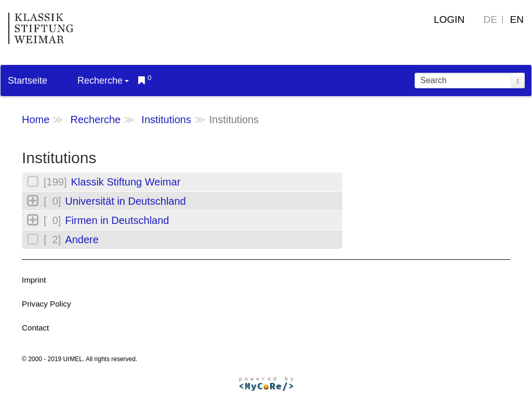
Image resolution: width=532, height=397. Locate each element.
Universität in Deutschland (125, 201)
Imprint (34, 280)
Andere (82, 240)
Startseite (28, 81)
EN (517, 19)
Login (449, 19)
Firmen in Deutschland (117, 220)
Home (36, 120)
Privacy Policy (46, 304)
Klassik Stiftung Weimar (125, 182)
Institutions (166, 120)
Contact (35, 328)
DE (490, 19)
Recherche (103, 81)
